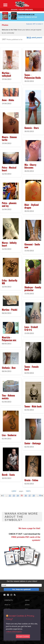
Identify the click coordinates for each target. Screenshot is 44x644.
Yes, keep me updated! (21, 589)
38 (34, 496)
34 (18, 496)
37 (30, 496)
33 (14, 496)
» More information (14, 631)
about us (7, 605)
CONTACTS (9, 600)
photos (27, 605)
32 (10, 496)
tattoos (27, 600)
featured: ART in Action (35, 24)
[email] (22, 585)
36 (26, 496)
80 (41, 496)
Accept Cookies (23, 636)
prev (14, 491)
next (28, 491)
